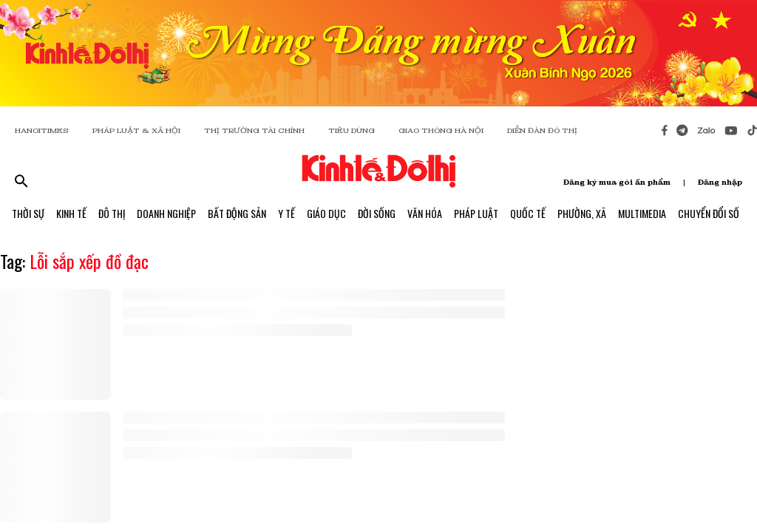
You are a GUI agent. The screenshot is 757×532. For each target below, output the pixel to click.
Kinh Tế (71, 213)
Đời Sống (377, 213)
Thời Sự (28, 213)
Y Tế (286, 213)
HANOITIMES (42, 130)
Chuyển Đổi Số (709, 213)
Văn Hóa (425, 213)
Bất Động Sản (237, 213)
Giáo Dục (326, 213)
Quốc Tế (528, 213)
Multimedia (642, 213)
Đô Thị (112, 213)
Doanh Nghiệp (166, 213)
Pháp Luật (476, 213)
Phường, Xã (582, 213)
